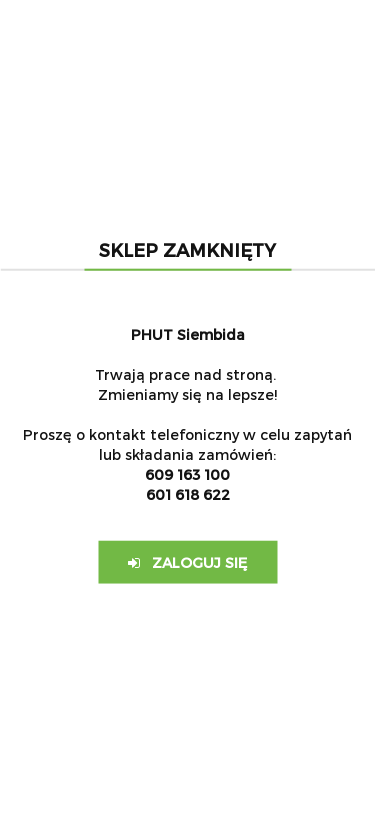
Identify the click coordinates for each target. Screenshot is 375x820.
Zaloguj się (187, 561)
